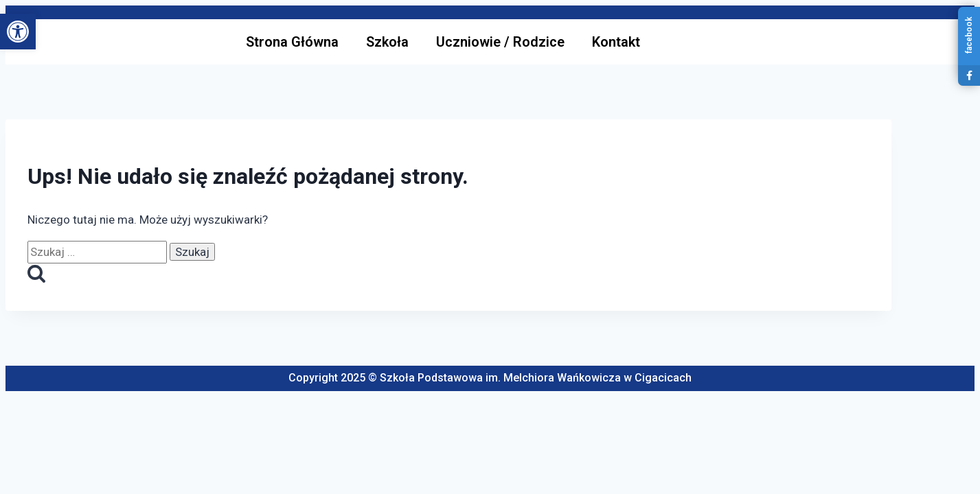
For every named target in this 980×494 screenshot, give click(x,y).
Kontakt (616, 42)
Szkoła (387, 42)
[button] (18, 32)
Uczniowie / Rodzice (500, 42)
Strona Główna (292, 42)
